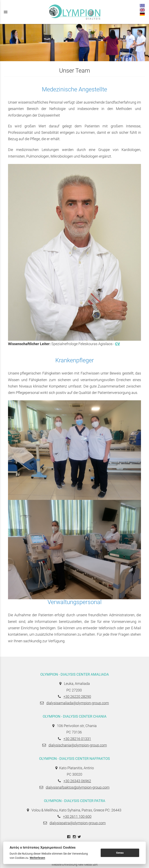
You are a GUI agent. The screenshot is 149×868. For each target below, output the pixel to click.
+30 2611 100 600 (77, 817)
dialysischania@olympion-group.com (78, 745)
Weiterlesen (37, 858)
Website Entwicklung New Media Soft (75, 865)
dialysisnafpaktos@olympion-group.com (78, 787)
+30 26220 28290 (77, 697)
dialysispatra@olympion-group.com (78, 823)
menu (6, 12)
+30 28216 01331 (77, 739)
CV (118, 344)
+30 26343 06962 (77, 781)
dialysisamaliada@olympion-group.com (78, 703)
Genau (120, 853)
